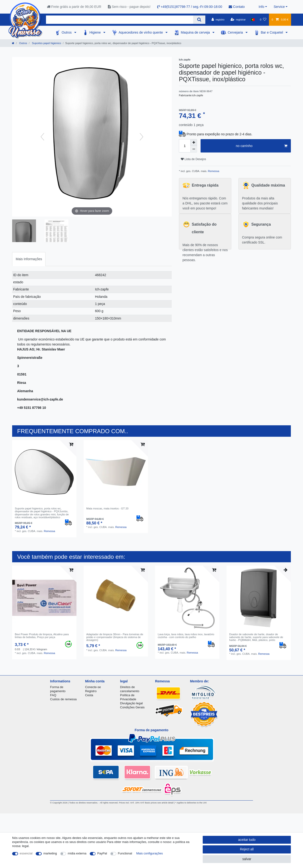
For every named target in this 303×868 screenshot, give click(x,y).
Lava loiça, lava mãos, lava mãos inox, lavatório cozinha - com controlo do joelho (186, 636)
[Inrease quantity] (194, 142)
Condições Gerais (132, 707)
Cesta (89, 695)
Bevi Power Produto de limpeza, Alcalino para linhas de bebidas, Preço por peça (42, 636)
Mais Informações (29, 259)
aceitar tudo (247, 840)
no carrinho (262, 146)
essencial (26, 853)
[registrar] (238, 20)
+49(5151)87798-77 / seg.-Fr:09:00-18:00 (190, 7)
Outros (67, 32)
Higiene (96, 32)
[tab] (29, 259)
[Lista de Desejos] (263, 20)
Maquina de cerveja (196, 32)
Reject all (247, 849)
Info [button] (261, 7)
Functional (125, 853)
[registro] (218, 20)
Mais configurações (149, 853)
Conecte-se (93, 687)
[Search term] (120, 20)
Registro (91, 691)
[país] (253, 20)
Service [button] (279, 7)
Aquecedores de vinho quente (141, 32)
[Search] (199, 20)
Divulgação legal (131, 703)
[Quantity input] (185, 146)
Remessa (213, 171)
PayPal (102, 853)
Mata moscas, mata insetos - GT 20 (107, 508)
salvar (247, 859)
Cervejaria (236, 32)
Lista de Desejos (193, 159)
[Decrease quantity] (194, 149)
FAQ (53, 695)
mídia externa (77, 853)
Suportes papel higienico (46, 43)
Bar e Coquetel (272, 32)
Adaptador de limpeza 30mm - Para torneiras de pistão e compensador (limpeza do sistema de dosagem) (115, 637)
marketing (50, 853)
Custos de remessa (63, 699)
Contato (237, 7)
